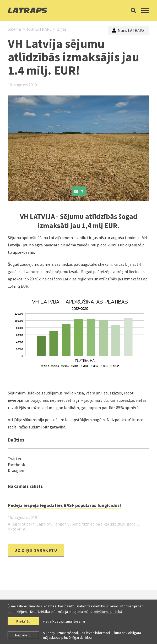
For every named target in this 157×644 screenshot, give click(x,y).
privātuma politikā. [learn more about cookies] (108, 612)
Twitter (15, 459)
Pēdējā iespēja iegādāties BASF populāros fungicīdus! (64, 505)
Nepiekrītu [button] (23, 635)
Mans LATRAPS (128, 30)
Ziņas (62, 29)
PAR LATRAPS (39, 29)
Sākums (15, 29)
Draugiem (17, 470)
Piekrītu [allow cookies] (23, 621)
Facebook (16, 465)
